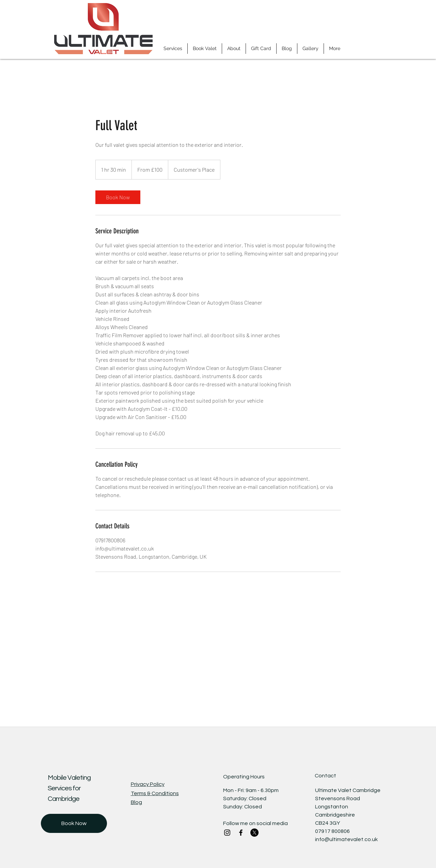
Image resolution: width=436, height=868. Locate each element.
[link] (118, 197)
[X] (254, 833)
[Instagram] (227, 833)
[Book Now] (74, 823)
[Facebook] (241, 833)
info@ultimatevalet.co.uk (346, 839)
